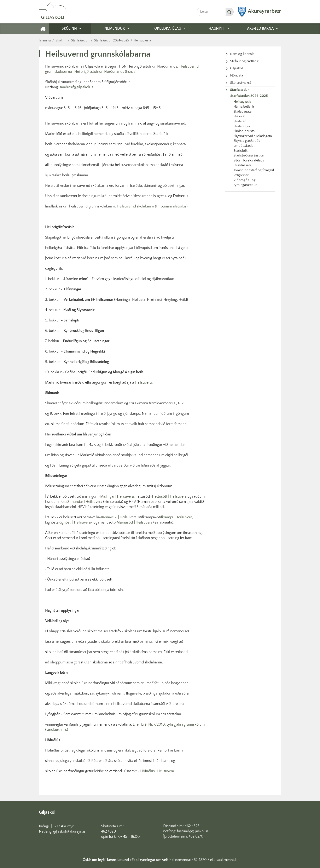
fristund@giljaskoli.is (193, 831)
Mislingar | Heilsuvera (117, 497)
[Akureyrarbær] (260, 16)
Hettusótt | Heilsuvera (169, 497)
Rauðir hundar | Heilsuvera (81, 502)
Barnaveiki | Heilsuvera (119, 517)
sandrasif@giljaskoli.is (76, 87)
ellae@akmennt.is (224, 860)
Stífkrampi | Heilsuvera (174, 517)
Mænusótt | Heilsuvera (135, 522)
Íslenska (45, 40)
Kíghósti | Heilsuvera (75, 522)
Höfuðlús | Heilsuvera (157, 771)
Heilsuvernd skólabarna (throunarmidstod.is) (152, 206)
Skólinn (61, 40)
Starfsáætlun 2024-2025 (112, 40)
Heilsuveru (143, 383)
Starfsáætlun (80, 40)
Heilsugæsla (142, 40)
